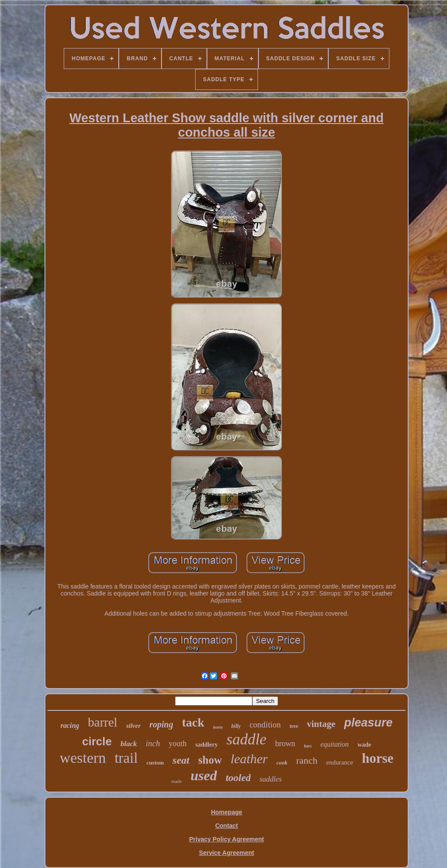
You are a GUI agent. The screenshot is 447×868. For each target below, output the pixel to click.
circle (97, 741)
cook (282, 763)
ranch (307, 760)
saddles (270, 779)
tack (193, 722)
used (203, 775)
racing (70, 725)
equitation (335, 744)
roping (161, 724)
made (177, 781)
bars (308, 746)
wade (364, 745)
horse (378, 758)
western (83, 758)
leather (249, 759)
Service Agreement (227, 853)
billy (236, 726)
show (210, 760)
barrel (103, 722)
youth (177, 744)
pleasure (368, 723)
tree (294, 726)
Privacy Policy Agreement (226, 839)
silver (133, 726)
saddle (246, 739)
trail (126, 758)
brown (285, 744)
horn (218, 727)
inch (153, 743)
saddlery (206, 745)
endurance (340, 762)
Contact (227, 826)
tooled (238, 778)
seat (181, 760)
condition (265, 725)
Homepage (227, 812)
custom (155, 763)
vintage (321, 724)
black (129, 744)
